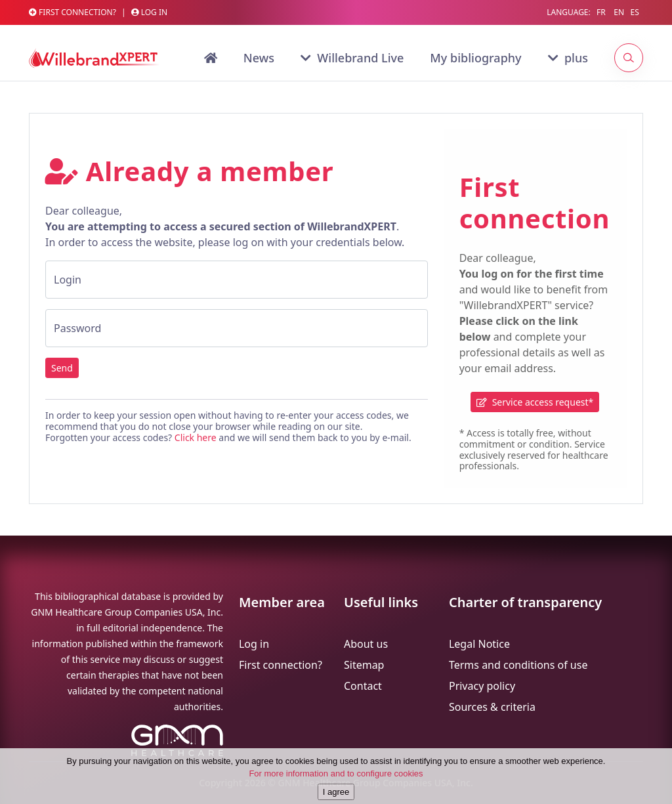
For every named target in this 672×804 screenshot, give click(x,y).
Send (62, 368)
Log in (150, 12)
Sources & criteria (492, 707)
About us (366, 644)
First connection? (281, 665)
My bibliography (475, 58)
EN (619, 12)
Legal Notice (479, 644)
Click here (196, 437)
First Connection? (73, 12)
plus (568, 58)
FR (601, 12)
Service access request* (535, 402)
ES (634, 12)
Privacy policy (482, 686)
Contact (363, 686)
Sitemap (364, 665)
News (259, 58)
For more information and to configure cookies (336, 787)
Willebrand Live (352, 58)
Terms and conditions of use (518, 665)
